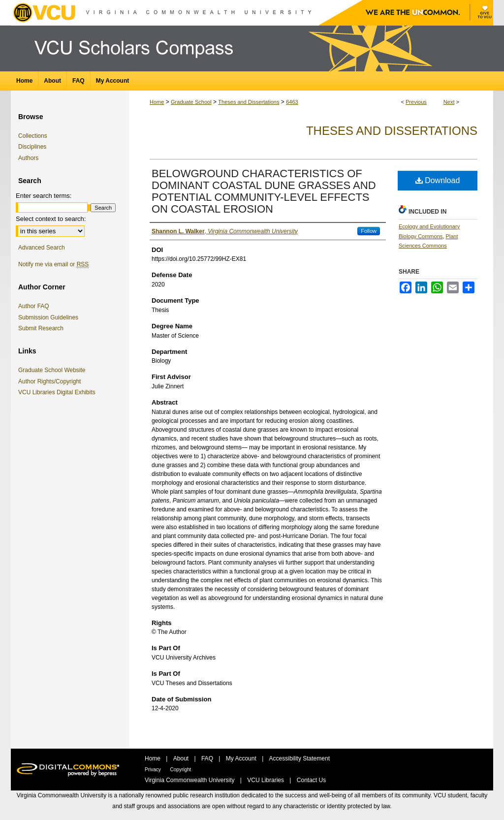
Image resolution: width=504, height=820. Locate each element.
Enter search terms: (44, 196)
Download (438, 180)
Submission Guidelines (48, 317)
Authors (28, 158)
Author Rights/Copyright (51, 381)
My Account (242, 758)
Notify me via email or (53, 264)
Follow (369, 231)
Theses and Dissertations (249, 102)
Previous (416, 102)
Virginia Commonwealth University (190, 780)
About (182, 758)
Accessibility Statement (299, 758)
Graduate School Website (54, 370)
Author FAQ (34, 306)
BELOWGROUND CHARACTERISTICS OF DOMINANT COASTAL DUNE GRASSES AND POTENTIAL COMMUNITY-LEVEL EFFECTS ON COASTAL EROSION (264, 191)
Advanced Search (42, 248)
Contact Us (311, 780)
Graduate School (191, 102)
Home (157, 102)
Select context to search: (51, 219)
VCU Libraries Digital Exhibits (59, 392)
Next (449, 102)
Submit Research (41, 328)
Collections (33, 136)
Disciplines (32, 147)
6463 (292, 102)
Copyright (181, 770)
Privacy (154, 770)
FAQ (208, 758)
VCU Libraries (266, 780)
